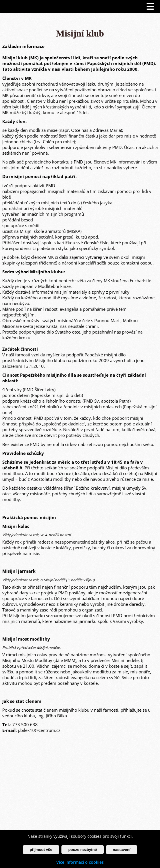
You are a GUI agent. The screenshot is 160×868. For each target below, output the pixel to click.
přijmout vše (41, 850)
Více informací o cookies (80, 862)
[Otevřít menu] (150, 6)
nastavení (122, 850)
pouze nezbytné (83, 850)
